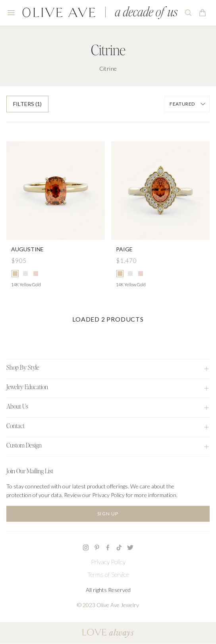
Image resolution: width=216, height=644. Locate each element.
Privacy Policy (108, 562)
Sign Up (108, 514)
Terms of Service (108, 574)
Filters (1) (27, 104)
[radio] (15, 274)
